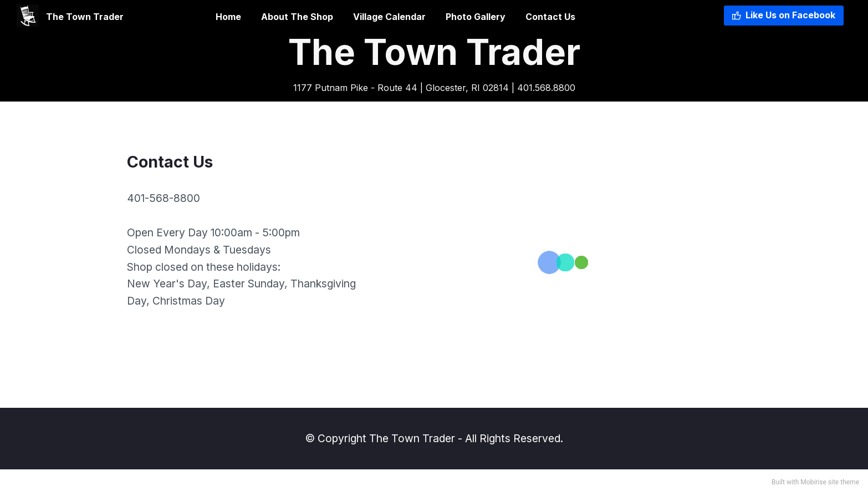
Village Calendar (389, 17)
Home (196, 17)
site (833, 482)
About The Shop (297, 17)
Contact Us (550, 17)
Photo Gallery (476, 17)
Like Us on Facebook (784, 15)
